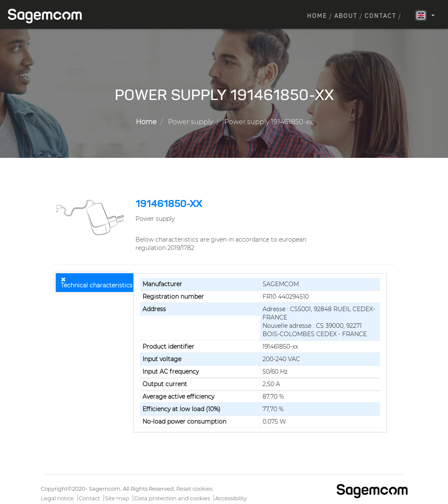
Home (317, 16)
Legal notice (57, 498)
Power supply (190, 122)
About (346, 16)
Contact (380, 16)
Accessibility (231, 498)
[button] (91, 217)
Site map (117, 498)
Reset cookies (194, 489)
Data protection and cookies (172, 498)
